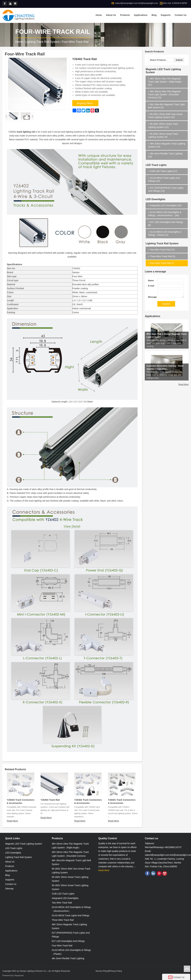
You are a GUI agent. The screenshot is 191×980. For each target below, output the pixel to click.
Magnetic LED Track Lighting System (163, 71)
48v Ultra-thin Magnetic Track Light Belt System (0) (166, 106)
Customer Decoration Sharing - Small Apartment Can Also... (165, 373)
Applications (141, 15)
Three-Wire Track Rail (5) (162, 256)
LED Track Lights (156, 165)
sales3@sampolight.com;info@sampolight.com (137, 3)
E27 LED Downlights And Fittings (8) (165, 224)
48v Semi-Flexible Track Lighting (68, 958)
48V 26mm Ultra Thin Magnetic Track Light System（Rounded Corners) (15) (164, 94)
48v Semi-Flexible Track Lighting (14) (165, 155)
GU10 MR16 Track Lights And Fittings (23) (164, 179)
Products (125, 15)
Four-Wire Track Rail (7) (161, 263)
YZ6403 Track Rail (50, 800)
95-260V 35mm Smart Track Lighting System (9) (163, 135)
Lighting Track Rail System (42, 42)
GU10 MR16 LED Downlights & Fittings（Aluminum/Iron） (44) (165, 214)
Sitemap (9, 889)
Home (99, 15)
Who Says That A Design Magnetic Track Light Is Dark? (166, 342)
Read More (12, 821)
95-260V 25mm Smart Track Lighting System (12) (163, 125)
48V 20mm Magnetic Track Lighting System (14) (167, 145)
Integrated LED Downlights (65, 898)
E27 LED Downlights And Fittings (68, 941)
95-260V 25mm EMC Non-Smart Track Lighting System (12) (165, 116)
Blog (154, 15)
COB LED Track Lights (63, 894)
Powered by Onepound (13, 975)
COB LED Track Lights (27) (163, 171)
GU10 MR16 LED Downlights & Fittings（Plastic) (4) (165, 233)
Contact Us (181, 15)
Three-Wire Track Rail (63, 920)
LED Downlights (155, 199)
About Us (111, 15)
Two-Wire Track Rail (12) (161, 250)
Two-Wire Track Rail (62, 903)
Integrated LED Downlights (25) (165, 205)
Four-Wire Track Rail (75, 42)
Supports (166, 15)
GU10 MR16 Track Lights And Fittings (70, 915)
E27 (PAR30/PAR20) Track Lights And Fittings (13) (166, 189)
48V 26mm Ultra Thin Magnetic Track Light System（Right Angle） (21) (166, 82)
